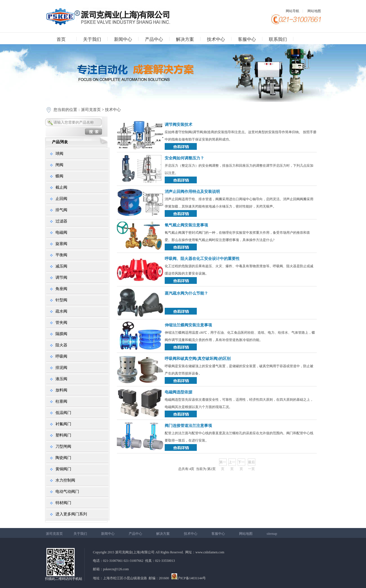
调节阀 (61, 278)
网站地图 (314, 11)
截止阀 (61, 187)
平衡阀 (61, 255)
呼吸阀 (61, 356)
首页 (61, 39)
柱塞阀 (61, 401)
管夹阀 (61, 323)
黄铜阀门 (63, 469)
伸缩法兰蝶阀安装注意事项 (188, 325)
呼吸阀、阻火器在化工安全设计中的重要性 (202, 259)
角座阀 (61, 289)
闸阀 (59, 165)
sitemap (272, 534)
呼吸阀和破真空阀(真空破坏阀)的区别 (197, 359)
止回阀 (61, 199)
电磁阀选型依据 (178, 392)
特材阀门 (63, 503)
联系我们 (278, 39)
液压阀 (61, 379)
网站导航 (293, 11)
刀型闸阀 (63, 446)
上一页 (232, 463)
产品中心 (154, 39)
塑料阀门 (63, 435)
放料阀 (61, 390)
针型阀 (61, 300)
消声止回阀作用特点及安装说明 (192, 192)
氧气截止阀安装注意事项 (186, 225)
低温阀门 (63, 413)
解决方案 (185, 39)
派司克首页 (91, 110)
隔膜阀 (61, 334)
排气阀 (61, 210)
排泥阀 (61, 368)
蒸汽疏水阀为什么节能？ (186, 293)
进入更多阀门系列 (71, 514)
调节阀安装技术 (178, 125)
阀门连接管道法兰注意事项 (188, 426)
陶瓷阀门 (63, 458)
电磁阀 (61, 232)
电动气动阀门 (67, 492)
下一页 (241, 463)
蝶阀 (59, 176)
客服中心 (247, 39)
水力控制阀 (65, 480)
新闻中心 (123, 39)
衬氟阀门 (63, 424)
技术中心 (216, 39)
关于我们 (92, 39)
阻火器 (61, 345)
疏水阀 (61, 311)
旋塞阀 (61, 244)
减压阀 (61, 266)
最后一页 (251, 463)
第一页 (223, 463)
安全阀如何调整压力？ (184, 158)
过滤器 (61, 221)
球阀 (59, 154)
